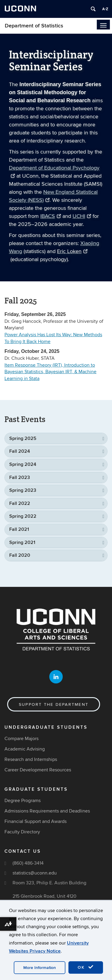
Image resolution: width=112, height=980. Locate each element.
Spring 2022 (23, 516)
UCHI (82, 216)
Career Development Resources (38, 770)
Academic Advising (25, 749)
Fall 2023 (20, 477)
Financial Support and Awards (36, 821)
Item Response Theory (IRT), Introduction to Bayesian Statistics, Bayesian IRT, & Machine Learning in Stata (50, 372)
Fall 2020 (20, 555)
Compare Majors (22, 739)
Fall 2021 (19, 529)
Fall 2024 (20, 451)
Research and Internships (31, 759)
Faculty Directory (22, 832)
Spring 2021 (22, 542)
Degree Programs (23, 801)
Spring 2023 (23, 490)
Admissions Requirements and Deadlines (47, 811)
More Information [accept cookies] (40, 968)
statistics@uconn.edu (35, 873)
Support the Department (54, 704)
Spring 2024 (23, 464)
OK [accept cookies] (86, 967)
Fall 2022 (20, 503)
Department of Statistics (34, 26)
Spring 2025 (23, 438)
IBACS (51, 216)
